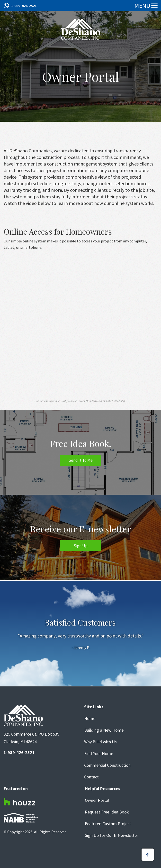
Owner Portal (97, 800)
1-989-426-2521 (24, 6)
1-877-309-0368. (115, 401)
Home (90, 719)
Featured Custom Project (108, 824)
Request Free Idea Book (107, 812)
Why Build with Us (100, 742)
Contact (91, 777)
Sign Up (81, 546)
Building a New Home (104, 730)
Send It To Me (81, 460)
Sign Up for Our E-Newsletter (112, 835)
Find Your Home (99, 754)
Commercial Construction (107, 765)
